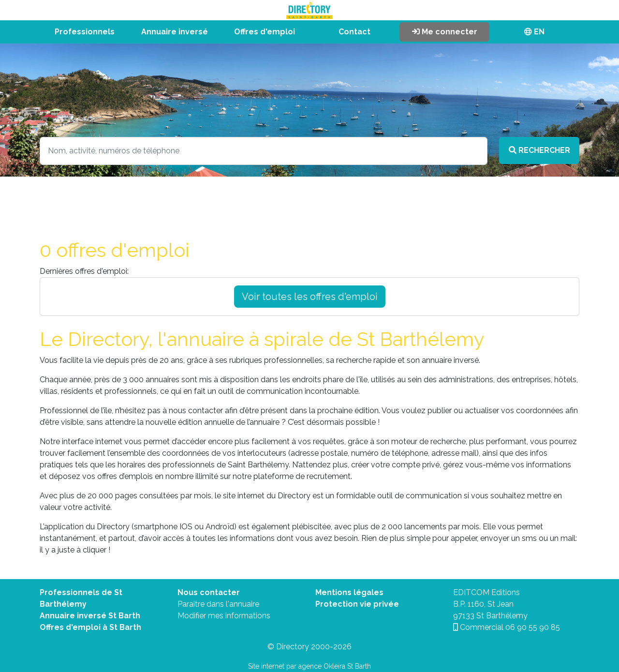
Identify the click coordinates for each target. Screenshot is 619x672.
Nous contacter (209, 592)
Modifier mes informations (224, 616)
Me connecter (445, 32)
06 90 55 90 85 (533, 627)
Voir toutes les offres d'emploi (310, 297)
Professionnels (85, 32)
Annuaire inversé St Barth (90, 616)
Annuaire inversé (175, 32)
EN (534, 32)
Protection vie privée (357, 604)
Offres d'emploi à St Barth (90, 627)
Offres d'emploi (265, 32)
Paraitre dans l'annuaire (218, 604)
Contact (354, 32)
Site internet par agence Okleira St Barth (309, 666)
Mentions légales (349, 592)
